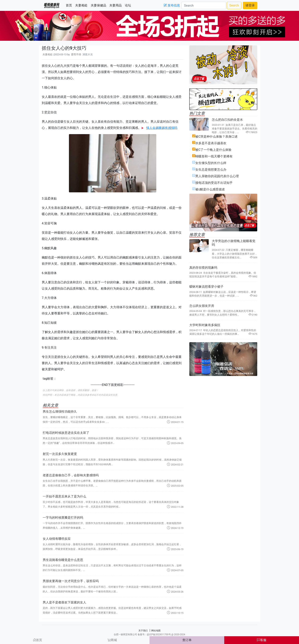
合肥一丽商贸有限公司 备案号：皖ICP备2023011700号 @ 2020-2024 (149, 634)
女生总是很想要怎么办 (211, 170)
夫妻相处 (82, 5)
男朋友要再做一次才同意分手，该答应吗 (71, 581)
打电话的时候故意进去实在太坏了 (66, 433)
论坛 (129, 5)
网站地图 (156, 631)
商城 (112, 640)
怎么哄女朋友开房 (202, 306)
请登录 (250, 5)
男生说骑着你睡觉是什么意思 (63, 560)
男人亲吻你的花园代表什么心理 (217, 176)
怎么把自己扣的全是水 (227, 120)
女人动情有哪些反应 (57, 539)
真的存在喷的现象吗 (203, 268)
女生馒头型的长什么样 (211, 163)
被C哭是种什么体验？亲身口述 (216, 137)
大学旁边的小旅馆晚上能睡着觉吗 (234, 243)
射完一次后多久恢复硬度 (60, 454)
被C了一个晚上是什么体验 (213, 150)
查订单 (187, 640)
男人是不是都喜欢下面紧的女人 (64, 602)
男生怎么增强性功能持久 (60, 412)
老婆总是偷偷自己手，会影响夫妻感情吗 (71, 475)
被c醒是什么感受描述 (210, 189)
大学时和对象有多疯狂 (205, 325)
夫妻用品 (116, 5)
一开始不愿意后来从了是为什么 (64, 496)
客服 (262, 640)
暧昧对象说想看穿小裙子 (206, 287)
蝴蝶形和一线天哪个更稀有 (214, 156)
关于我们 (143, 631)
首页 (70, 5)
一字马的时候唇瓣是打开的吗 (63, 518)
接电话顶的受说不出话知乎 (214, 183)
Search (234, 5)
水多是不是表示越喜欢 (211, 143)
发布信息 (172, 5)
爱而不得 (76, 54)
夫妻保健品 (99, 5)
